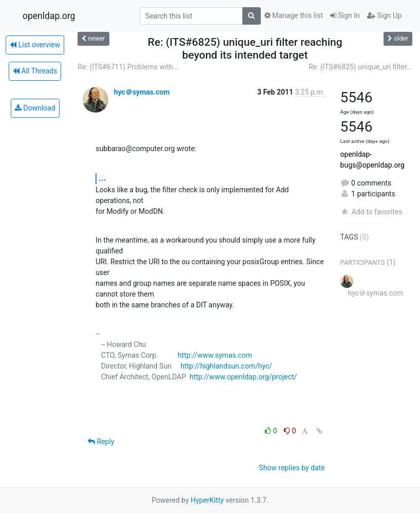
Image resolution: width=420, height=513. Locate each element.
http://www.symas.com (215, 355)
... (102, 178)
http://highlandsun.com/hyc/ (226, 366)
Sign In (345, 15)
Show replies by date (292, 468)
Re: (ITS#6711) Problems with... (128, 67)
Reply (101, 442)
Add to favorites (371, 212)
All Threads (35, 71)
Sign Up (384, 15)
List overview (35, 45)
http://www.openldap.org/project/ (243, 377)
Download (35, 108)
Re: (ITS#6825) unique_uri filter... (360, 67)
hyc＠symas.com (142, 92)
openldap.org (49, 16)
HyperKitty (207, 500)
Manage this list (294, 15)
